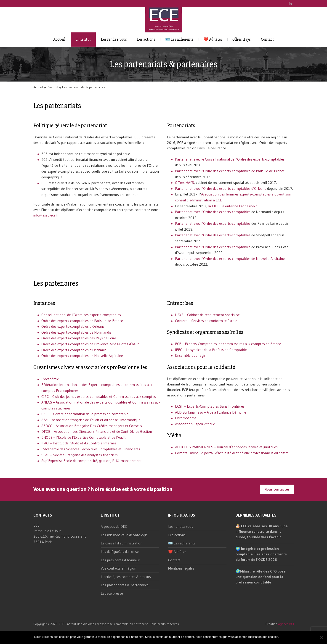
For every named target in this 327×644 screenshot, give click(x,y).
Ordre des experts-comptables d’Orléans (73, 326)
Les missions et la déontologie (124, 535)
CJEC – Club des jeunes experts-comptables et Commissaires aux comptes (99, 396)
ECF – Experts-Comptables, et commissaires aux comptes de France (228, 344)
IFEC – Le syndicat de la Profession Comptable (211, 350)
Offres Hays (242, 39)
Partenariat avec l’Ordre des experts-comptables (213, 212)
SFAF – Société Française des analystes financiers (80, 455)
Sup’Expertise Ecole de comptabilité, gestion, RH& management (92, 461)
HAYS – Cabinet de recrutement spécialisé (207, 315)
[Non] (321, 638)
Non (290, 637)
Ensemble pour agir (190, 355)
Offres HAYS (185, 182)
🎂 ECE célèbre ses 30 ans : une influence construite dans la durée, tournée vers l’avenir (262, 531)
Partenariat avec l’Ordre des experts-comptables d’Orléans (221, 188)
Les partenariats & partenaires (125, 585)
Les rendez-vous (114, 39)
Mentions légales (181, 568)
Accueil (59, 39)
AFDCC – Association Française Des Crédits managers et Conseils (92, 426)
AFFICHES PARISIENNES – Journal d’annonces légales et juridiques (226, 447)
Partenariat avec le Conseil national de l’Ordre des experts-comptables (230, 159)
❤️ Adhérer (213, 39)
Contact (267, 39)
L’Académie (50, 379)
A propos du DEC (114, 526)
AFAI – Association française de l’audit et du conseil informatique (91, 420)
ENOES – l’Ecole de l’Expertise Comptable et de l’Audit (84, 437)
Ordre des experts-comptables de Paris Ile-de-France (82, 321)
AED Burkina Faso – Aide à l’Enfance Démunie (211, 412)
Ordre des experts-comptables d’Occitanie (74, 350)
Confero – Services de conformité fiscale (206, 321)
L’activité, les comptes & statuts (126, 577)
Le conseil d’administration (122, 543)
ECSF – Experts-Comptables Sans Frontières (210, 406)
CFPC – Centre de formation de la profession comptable (85, 414)
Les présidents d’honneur (120, 560)
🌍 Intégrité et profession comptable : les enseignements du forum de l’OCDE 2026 (261, 554)
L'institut (52, 87)
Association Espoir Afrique (195, 424)
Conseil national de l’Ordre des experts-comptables (81, 315)
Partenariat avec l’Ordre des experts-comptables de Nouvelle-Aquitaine (230, 259)
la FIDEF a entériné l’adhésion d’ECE (236, 206)
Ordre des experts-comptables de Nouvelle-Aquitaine (82, 356)
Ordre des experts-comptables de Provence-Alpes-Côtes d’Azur (90, 344)
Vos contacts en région (118, 568)
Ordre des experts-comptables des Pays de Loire (79, 338)
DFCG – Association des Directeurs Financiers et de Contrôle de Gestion (97, 431)
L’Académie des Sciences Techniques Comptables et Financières (91, 449)
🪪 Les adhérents (179, 39)
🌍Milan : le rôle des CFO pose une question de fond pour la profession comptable (261, 577)
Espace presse (112, 593)
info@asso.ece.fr (46, 215)
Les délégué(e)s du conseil (121, 552)
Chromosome (186, 418)
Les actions (146, 39)
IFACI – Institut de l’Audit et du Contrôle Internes (79, 443)
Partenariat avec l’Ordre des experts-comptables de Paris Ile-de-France (230, 171)
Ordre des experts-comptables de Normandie (76, 332)
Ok (283, 637)
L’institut (83, 39)
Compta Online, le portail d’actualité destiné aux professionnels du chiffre (232, 453)
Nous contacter (277, 489)
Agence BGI (286, 624)
